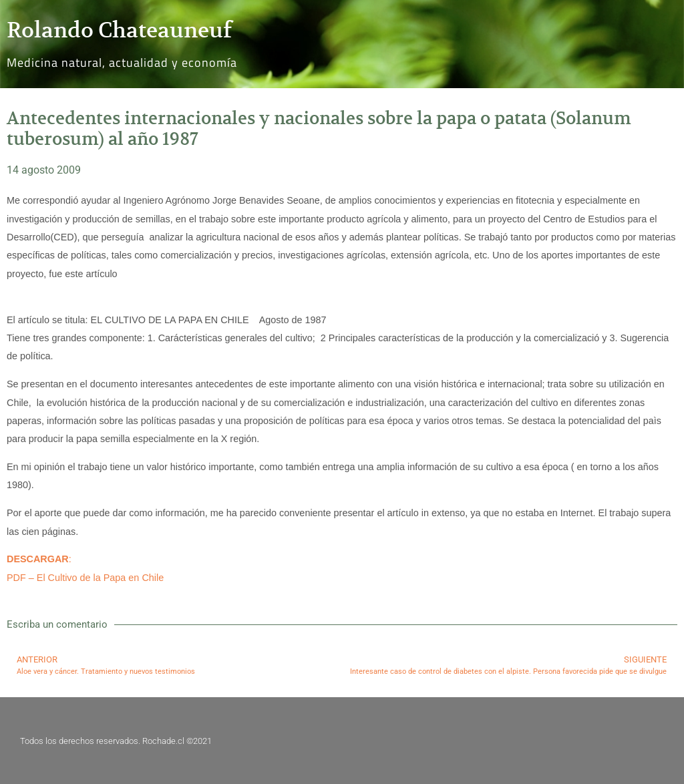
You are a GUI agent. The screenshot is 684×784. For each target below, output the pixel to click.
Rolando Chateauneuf (119, 30)
